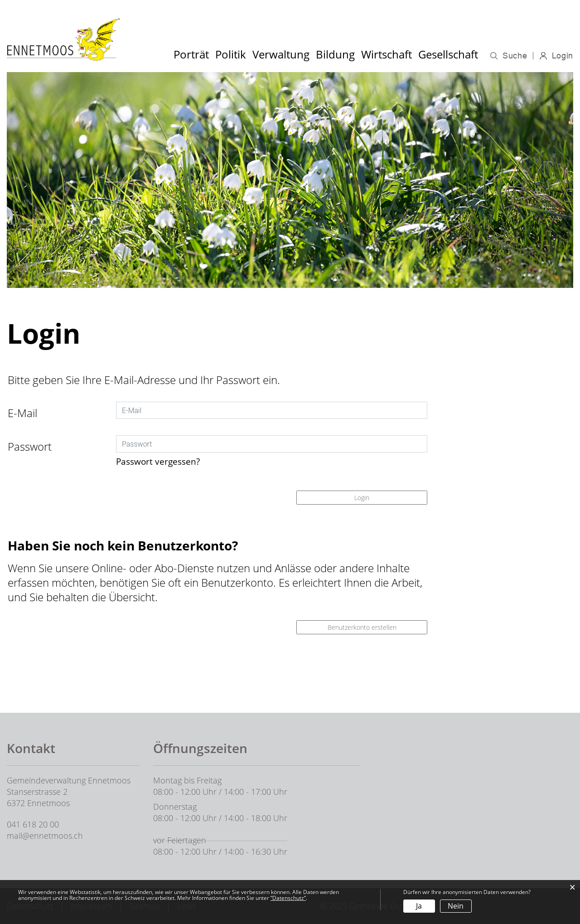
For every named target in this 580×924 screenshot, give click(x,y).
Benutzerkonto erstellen (362, 627)
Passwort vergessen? (158, 461)
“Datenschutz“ (288, 898)
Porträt (191, 54)
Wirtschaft (387, 54)
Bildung (335, 54)
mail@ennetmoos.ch (45, 836)
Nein (456, 906)
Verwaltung (281, 54)
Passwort (30, 446)
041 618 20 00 (33, 824)
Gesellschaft (448, 54)
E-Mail (22, 413)
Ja (419, 906)
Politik (231, 54)
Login (563, 56)
